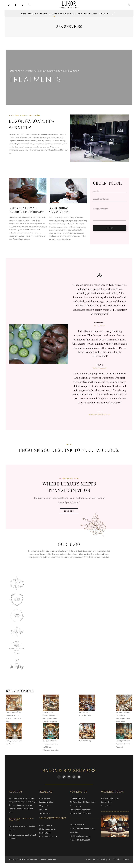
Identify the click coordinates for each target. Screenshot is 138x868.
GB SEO (52, 859)
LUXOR (21, 859)
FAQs (86, 14)
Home (24, 14)
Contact (103, 14)
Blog (94, 14)
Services (53, 14)
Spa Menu (43, 14)
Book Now (65, 14)
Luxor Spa (64, 502)
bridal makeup (60, 141)
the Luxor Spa (76, 551)
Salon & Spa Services (69, 771)
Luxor (54, 147)
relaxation (105, 557)
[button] (69, 511)
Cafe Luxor (77, 14)
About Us (32, 14)
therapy (26, 147)
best (89, 554)
